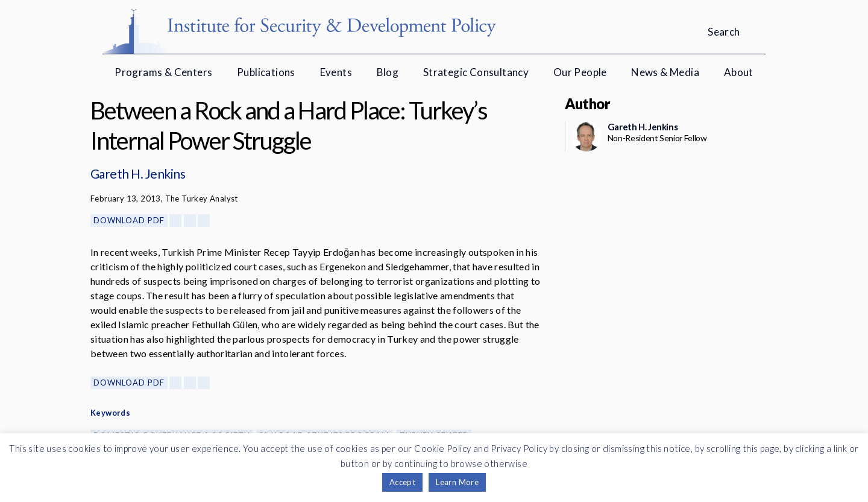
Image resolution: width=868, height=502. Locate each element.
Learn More (457, 482)
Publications (266, 72)
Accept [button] (402, 482)
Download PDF (129, 220)
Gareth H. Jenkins (138, 173)
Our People (580, 72)
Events (336, 72)
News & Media (665, 72)
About (739, 72)
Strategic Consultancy (476, 72)
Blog (388, 72)
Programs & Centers (163, 72)
